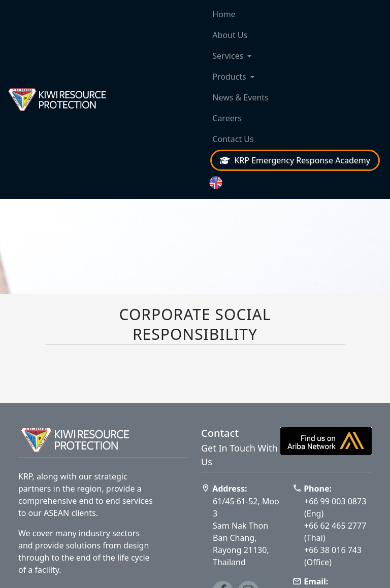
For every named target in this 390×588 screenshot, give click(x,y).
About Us (230, 35)
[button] (295, 183)
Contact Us (233, 139)
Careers (227, 118)
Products (229, 77)
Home (224, 14)
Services (228, 56)
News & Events (240, 97)
